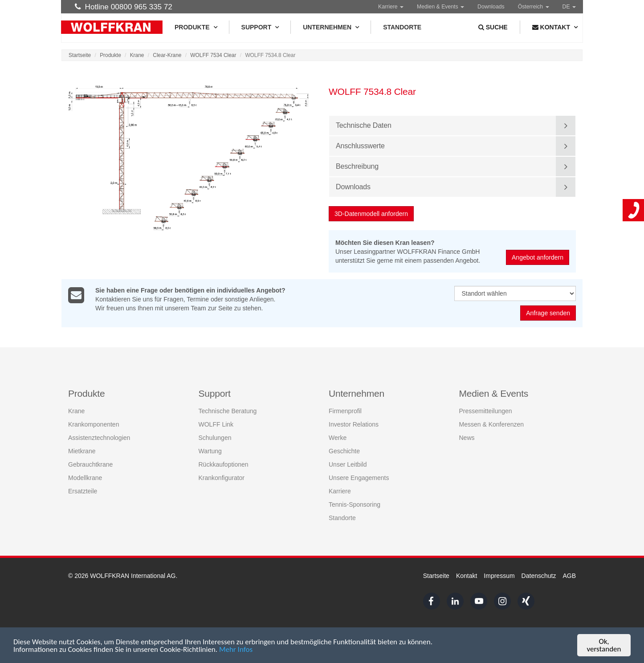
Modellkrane (85, 477)
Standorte (402, 27)
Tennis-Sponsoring (355, 504)
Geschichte (344, 451)
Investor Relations (354, 424)
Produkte (196, 27)
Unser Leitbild (348, 464)
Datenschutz (539, 576)
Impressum (499, 576)
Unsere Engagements (359, 477)
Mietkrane (82, 451)
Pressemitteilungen (486, 411)
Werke (338, 437)
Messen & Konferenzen (492, 424)
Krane (137, 55)
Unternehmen (331, 27)
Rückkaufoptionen (224, 464)
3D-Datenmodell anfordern (372, 214)
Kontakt (467, 576)
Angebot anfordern (538, 257)
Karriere (391, 7)
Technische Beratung (228, 411)
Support (260, 27)
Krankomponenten (94, 424)
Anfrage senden (548, 313)
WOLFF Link (216, 424)
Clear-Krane (167, 55)
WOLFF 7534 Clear (213, 55)
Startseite (80, 55)
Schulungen (215, 437)
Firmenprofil (345, 411)
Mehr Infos (236, 650)
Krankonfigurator (222, 477)
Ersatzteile (83, 491)
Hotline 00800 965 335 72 (124, 7)
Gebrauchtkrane (90, 464)
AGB (569, 576)
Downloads (491, 7)
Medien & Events (440, 7)
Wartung (210, 451)
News (467, 437)
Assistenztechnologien (99, 437)
